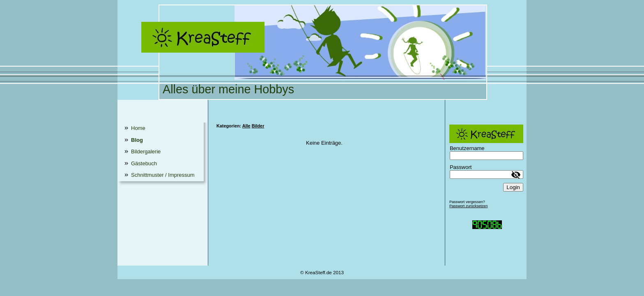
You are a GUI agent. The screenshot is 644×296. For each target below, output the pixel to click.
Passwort (461, 167)
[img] (322, 50)
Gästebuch (144, 163)
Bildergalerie (146, 151)
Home (138, 128)
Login (513, 187)
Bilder (258, 126)
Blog (137, 140)
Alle (246, 126)
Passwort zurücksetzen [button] (469, 206)
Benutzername (467, 148)
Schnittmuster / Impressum (163, 175)
